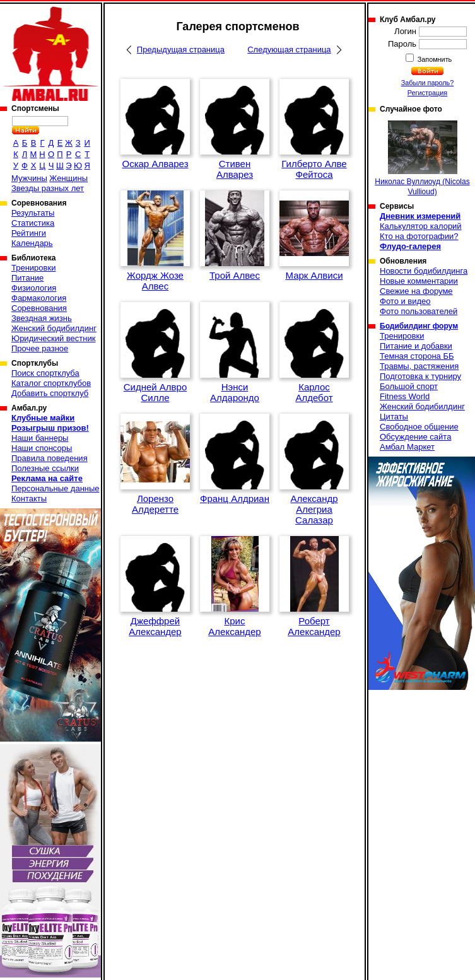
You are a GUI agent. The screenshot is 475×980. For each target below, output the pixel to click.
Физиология (34, 288)
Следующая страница (289, 50)
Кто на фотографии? (419, 236)
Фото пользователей (419, 311)
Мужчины (29, 178)
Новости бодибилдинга (424, 271)
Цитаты (394, 417)
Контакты (29, 499)
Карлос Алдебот (314, 392)
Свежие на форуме (416, 291)
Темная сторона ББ (417, 356)
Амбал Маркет (407, 447)
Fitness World (405, 396)
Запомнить (434, 59)
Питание (27, 278)
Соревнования (39, 308)
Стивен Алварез (235, 169)
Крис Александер (234, 626)
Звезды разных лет (48, 188)
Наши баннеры (40, 438)
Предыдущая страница (181, 50)
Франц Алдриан (235, 499)
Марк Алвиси (314, 275)
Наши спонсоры (42, 448)
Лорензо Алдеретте (155, 504)
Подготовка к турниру (420, 376)
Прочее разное (40, 348)
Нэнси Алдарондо (235, 392)
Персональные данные (56, 488)
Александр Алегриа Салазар (314, 509)
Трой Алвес (235, 275)
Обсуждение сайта (415, 437)
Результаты (33, 213)
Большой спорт (409, 386)
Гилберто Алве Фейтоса (314, 169)
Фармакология (39, 298)
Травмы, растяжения (419, 366)
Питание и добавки (416, 346)
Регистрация (427, 93)
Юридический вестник (53, 338)
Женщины (68, 178)
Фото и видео (405, 301)
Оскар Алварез (155, 164)
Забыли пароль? (428, 83)
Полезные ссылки (45, 468)
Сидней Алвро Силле (155, 392)
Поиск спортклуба (45, 373)
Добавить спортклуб (50, 393)
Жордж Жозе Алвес (155, 281)
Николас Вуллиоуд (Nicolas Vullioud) (422, 158)
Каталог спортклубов (51, 383)
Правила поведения (50, 458)
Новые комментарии (419, 281)
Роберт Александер (314, 626)
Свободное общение (419, 427)
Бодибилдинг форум (419, 326)
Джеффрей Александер (155, 626)
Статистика (33, 223)
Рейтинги (29, 233)
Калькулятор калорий (421, 226)
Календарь (32, 243)
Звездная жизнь (42, 318)
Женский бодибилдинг (54, 328)
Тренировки (33, 268)
